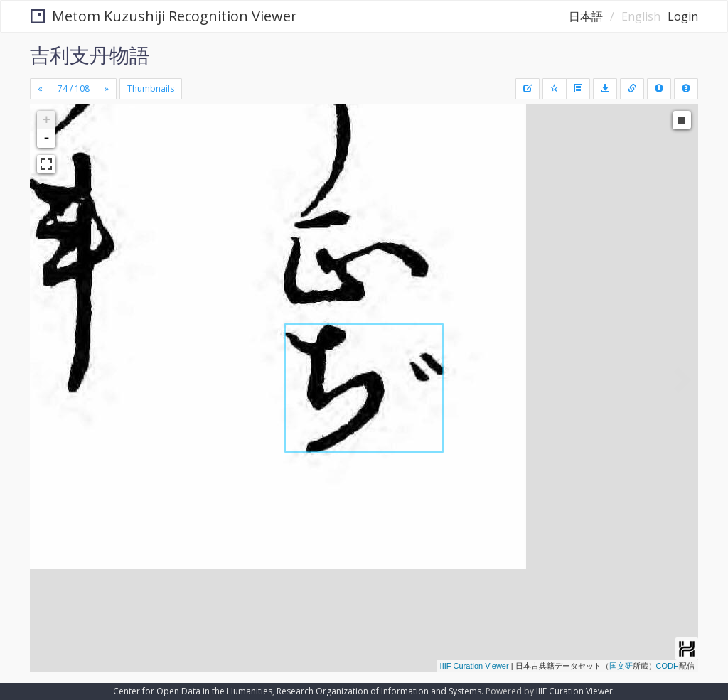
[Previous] (40, 89)
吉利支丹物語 (90, 55)
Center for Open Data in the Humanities (193, 691)
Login (683, 16)
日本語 (586, 16)
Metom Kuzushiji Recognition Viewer (164, 16)
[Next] (107, 89)
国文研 (621, 666)
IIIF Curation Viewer (475, 666)
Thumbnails (151, 88)
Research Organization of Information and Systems (379, 691)
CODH (668, 666)
